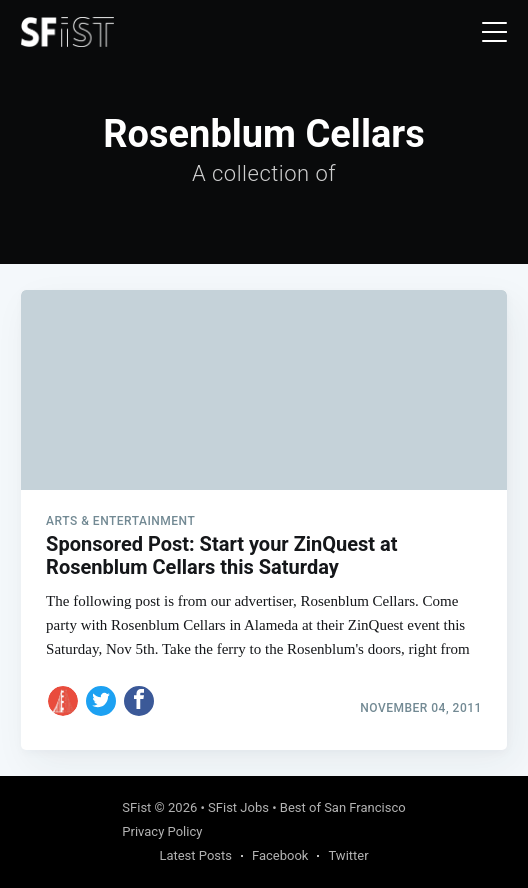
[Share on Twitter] (101, 701)
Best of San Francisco (343, 807)
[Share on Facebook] (139, 701)
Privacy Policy (162, 831)
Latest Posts (195, 855)
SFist (136, 807)
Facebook (280, 855)
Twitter (348, 855)
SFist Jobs (238, 807)
